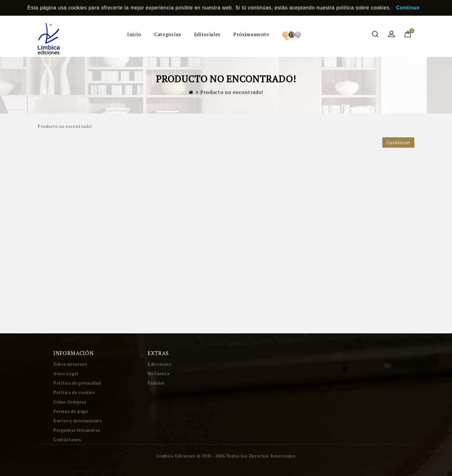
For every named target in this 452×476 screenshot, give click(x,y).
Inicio (134, 34)
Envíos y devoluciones (78, 421)
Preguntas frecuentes (77, 430)
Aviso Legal (66, 373)
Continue (408, 8)
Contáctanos (67, 439)
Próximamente (251, 34)
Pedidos (156, 383)
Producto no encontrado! (232, 92)
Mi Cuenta (158, 373)
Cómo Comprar (70, 402)
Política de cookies (74, 392)
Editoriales (207, 34)
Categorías (167, 34)
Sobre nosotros (70, 364)
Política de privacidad (77, 383)
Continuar (398, 142)
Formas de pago (71, 411)
